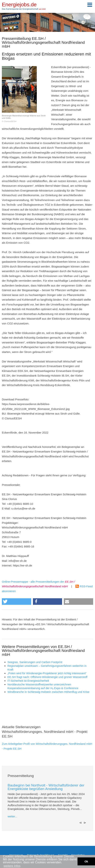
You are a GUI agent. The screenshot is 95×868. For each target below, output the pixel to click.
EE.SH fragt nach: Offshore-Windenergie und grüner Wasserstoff (47, 677)
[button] (17, 602)
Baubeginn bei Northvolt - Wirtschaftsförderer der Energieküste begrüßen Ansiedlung (46, 787)
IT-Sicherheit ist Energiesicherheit (28, 681)
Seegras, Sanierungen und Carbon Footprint (35, 662)
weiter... (12, 816)
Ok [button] (86, 861)
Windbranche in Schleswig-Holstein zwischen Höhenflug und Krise (48, 692)
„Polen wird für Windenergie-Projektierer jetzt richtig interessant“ (47, 673)
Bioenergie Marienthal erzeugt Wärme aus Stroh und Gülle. (25, 94)
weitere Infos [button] (12, 866)
